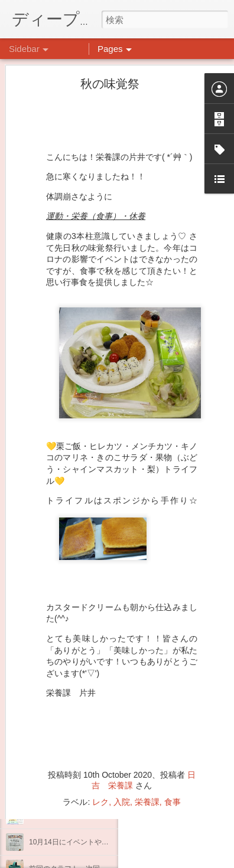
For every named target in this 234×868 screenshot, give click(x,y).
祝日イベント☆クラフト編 (71, 736)
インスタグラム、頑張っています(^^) (88, 815)
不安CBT (43, 762)
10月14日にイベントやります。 (79, 842)
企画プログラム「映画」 (68, 789)
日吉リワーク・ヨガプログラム (79, 709)
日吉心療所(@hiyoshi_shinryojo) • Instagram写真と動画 (171, 704)
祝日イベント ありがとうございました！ (96, 683)
